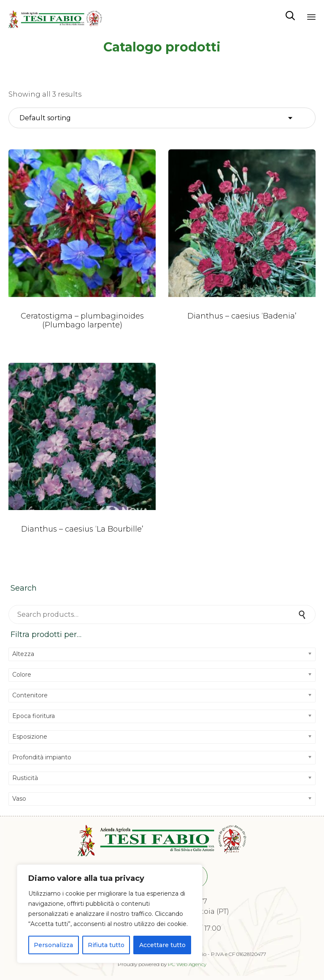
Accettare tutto (162, 945)
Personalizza (53, 945)
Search (303, 614)
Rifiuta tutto (106, 945)
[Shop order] (162, 118)
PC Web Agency (187, 964)
